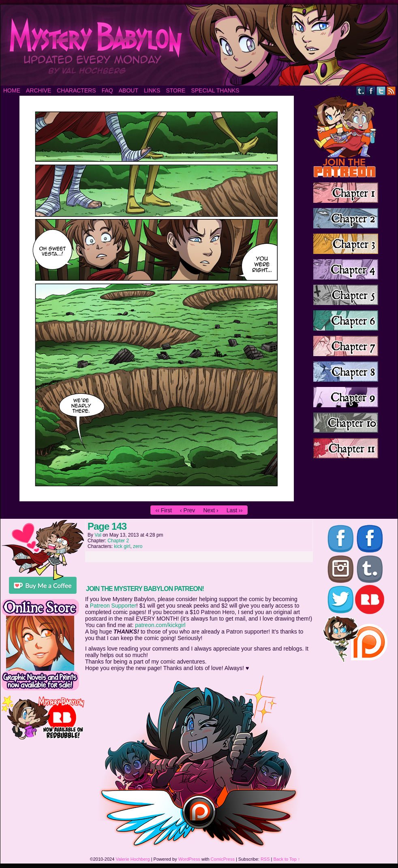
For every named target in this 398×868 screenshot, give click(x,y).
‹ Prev (187, 510)
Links (152, 90)
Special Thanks (215, 90)
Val (98, 535)
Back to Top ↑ (287, 859)
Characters (76, 90)
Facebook (371, 91)
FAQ (107, 90)
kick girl (122, 546)
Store (175, 90)
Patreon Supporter (113, 606)
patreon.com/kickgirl (160, 625)
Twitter (381, 91)
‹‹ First (164, 510)
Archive (39, 90)
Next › (211, 510)
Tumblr (361, 91)
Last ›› (235, 510)
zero (138, 546)
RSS (391, 91)
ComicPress (223, 859)
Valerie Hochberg (133, 859)
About (128, 90)
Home (12, 90)
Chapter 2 (118, 541)
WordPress (189, 859)
